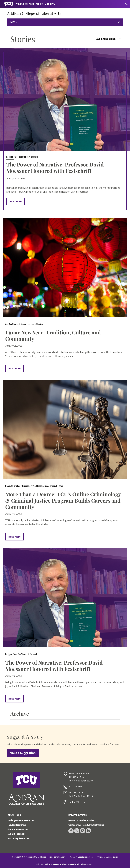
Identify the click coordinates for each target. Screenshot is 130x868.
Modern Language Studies (32, 324)
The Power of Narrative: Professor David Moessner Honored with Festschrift (55, 167)
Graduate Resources (18, 829)
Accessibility (32, 857)
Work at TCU (17, 857)
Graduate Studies (13, 486)
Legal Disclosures (86, 857)
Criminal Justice (56, 486)
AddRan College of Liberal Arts (34, 13)
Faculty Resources (17, 825)
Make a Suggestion (23, 753)
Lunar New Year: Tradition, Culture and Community (53, 335)
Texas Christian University (65, 864)
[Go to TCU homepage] (30, 4)
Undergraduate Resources (21, 820)
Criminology (27, 486)
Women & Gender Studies (81, 820)
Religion (10, 157)
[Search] (127, 4)
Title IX (72, 857)
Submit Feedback (16, 834)
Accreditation (112, 857)
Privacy (100, 857)
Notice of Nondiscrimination (53, 857)
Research (34, 157)
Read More (16, 201)
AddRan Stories (22, 157)
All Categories (106, 39)
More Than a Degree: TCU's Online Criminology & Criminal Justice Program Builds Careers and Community (63, 500)
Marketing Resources (18, 838)
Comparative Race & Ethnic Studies (86, 825)
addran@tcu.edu (77, 802)
